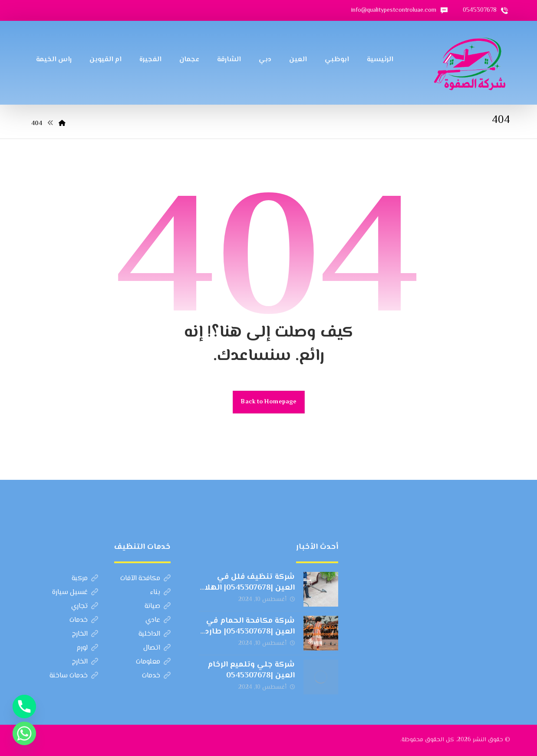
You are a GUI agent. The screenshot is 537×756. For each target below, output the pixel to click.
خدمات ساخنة (74, 676)
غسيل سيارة (75, 593)
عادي (158, 620)
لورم (87, 648)
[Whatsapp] (24, 733)
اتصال (157, 648)
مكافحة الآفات (145, 579)
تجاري (85, 606)
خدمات (84, 620)
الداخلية (155, 634)
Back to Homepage (269, 402)
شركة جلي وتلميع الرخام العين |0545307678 (251, 670)
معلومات (153, 662)
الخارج (85, 634)
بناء (160, 593)
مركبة (85, 579)
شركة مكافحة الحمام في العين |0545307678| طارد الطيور (250, 632)
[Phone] (24, 706)
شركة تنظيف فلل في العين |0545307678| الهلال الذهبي (247, 588)
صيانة (158, 606)
